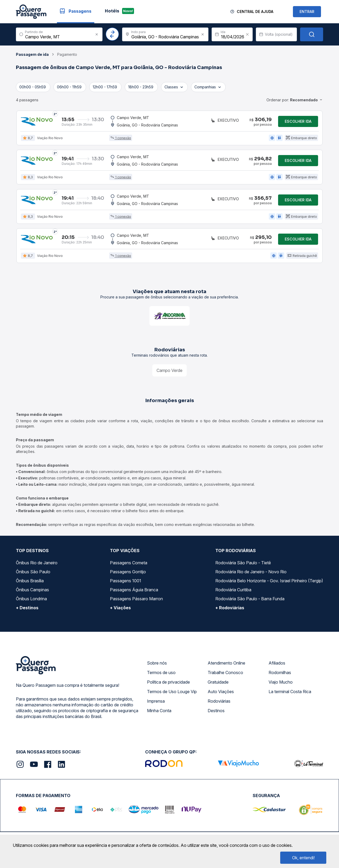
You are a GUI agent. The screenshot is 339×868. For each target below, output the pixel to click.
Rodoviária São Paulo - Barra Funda (250, 600)
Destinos (216, 712)
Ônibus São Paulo (33, 573)
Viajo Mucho (281, 684)
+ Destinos (27, 609)
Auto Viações (221, 693)
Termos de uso (161, 674)
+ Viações (120, 609)
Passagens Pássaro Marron (136, 600)
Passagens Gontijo (128, 573)
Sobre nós (157, 665)
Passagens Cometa (129, 564)
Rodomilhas (280, 674)
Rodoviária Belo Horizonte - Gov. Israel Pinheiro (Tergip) (269, 582)
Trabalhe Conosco (225, 674)
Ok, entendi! (303, 858)
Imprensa (156, 703)
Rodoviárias (219, 703)
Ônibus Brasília (30, 582)
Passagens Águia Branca (134, 591)
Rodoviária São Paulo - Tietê (243, 564)
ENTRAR (307, 12)
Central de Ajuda (255, 12)
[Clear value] (247, 34)
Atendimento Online (226, 665)
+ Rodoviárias (230, 609)
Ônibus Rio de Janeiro (37, 564)
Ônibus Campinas (32, 591)
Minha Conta (159, 712)
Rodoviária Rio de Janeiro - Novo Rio (251, 573)
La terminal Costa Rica (290, 693)
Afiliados (277, 665)
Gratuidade (218, 684)
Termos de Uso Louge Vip (172, 693)
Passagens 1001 (126, 582)
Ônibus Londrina (31, 600)
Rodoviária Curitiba (233, 591)
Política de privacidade (168, 684)
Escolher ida (298, 122)
